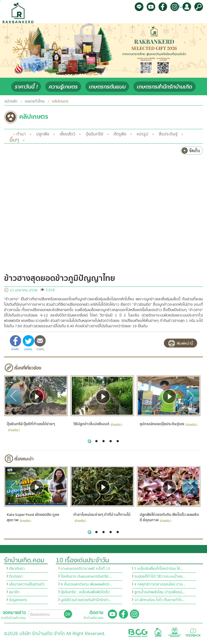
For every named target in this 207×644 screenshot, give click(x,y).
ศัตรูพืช (120, 134)
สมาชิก (14, 592)
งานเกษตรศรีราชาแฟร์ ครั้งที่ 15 (85, 569)
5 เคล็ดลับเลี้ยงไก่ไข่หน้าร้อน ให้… (158, 569)
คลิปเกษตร (60, 101)
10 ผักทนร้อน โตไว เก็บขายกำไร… (159, 600)
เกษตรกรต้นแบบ (107, 87)
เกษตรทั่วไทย (35, 101)
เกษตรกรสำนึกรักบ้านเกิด (165, 87)
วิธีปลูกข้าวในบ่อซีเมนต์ (98, 424)
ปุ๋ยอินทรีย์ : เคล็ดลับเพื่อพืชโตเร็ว (85, 592)
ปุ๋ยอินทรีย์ (94, 134)
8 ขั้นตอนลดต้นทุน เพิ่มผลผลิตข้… (86, 584)
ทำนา (21, 134)
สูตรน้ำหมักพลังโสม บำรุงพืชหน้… (159, 592)
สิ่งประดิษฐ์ (168, 134)
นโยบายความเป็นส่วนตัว (27, 584)
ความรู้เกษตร (63, 87)
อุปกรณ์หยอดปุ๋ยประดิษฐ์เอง (168, 424)
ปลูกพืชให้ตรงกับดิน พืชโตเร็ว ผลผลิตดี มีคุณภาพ (169, 518)
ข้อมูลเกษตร (18, 600)
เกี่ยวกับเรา (17, 569)
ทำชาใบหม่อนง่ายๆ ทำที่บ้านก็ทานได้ (102, 517)
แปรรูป (142, 134)
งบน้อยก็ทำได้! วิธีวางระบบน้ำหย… (160, 577)
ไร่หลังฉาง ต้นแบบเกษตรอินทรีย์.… (86, 577)
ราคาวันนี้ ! (26, 87)
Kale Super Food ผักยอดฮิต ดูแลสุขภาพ (33, 518)
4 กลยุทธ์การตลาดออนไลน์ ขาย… (160, 584)
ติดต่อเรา (16, 577)
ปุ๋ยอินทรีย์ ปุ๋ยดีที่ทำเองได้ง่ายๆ (31, 426)
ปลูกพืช (43, 134)
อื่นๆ (14, 140)
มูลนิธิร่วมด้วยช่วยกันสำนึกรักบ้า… (86, 600)
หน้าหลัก (11, 101)
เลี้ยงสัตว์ (67, 134)
